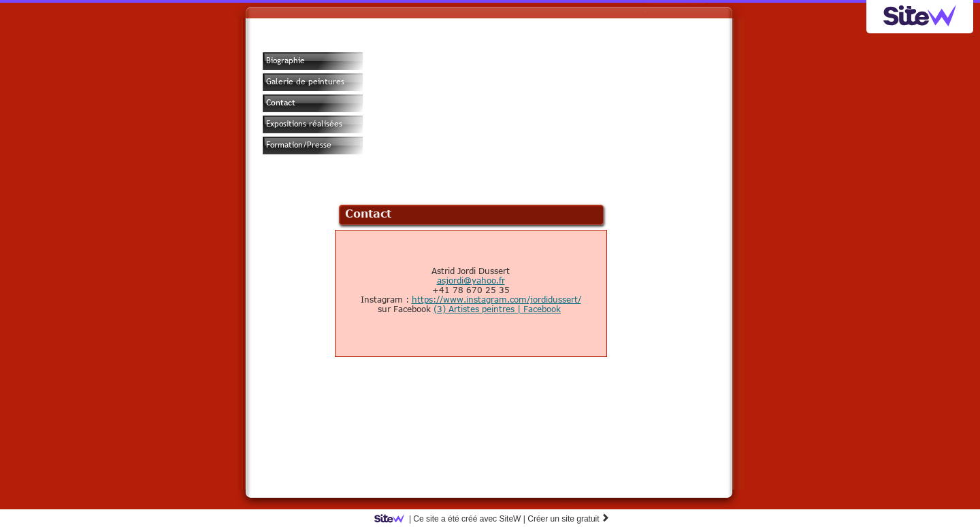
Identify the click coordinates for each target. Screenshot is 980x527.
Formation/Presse (299, 145)
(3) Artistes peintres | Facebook (497, 309)
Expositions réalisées (304, 124)
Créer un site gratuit (569, 519)
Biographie (285, 61)
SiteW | (452, 519)
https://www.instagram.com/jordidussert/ (496, 299)
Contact (281, 103)
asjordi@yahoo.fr (471, 280)
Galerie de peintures (305, 82)
